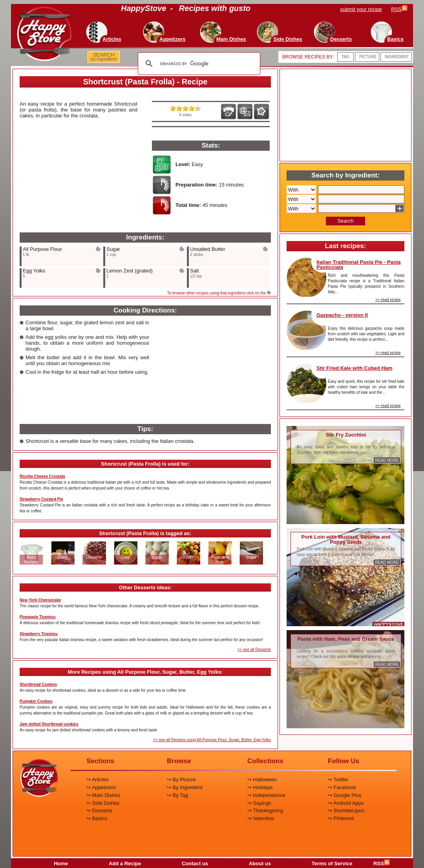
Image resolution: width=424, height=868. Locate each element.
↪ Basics (97, 818)
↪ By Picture (181, 779)
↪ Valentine (261, 818)
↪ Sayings (259, 803)
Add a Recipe (125, 863)
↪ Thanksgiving (265, 810)
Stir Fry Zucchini (346, 435)
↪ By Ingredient (185, 787)
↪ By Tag (177, 795)
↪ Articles (98, 779)
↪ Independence (266, 795)
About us (260, 863)
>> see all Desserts (254, 650)
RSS (382, 863)
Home (61, 863)
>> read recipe (388, 300)
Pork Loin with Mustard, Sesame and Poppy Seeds (346, 539)
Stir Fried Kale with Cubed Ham (355, 368)
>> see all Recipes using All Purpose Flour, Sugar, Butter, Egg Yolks (212, 740)
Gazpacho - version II (342, 315)
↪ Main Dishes (103, 795)
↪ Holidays (260, 787)
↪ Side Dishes (103, 803)
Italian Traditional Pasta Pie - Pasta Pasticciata (359, 265)
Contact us (195, 863)
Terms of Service (332, 863)
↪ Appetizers (101, 787)
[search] (198, 64)
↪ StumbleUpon (346, 810)
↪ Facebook (342, 787)
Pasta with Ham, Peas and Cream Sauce (346, 639)
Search (345, 221)
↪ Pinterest (341, 818)
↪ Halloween (262, 779)
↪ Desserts (99, 810)
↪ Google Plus (344, 795)
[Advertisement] (79, 180)
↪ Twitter (338, 779)
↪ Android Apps (346, 803)
